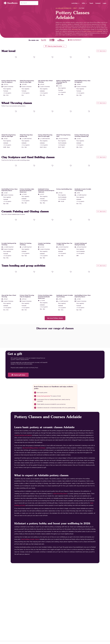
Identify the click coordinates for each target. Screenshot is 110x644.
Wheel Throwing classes (17, 103)
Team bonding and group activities (23, 266)
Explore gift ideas (18, 375)
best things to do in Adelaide (93, 31)
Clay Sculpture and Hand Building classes (28, 157)
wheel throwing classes (60, 494)
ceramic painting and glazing (23, 435)
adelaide (63, 8)
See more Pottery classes (55, 318)
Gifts (85, 3)
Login (104, 3)
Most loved (8, 51)
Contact (98, 3)
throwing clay (76, 30)
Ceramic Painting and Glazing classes (25, 211)
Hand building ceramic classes (30, 539)
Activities (76, 3)
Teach (91, 3)
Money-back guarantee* (44, 396)
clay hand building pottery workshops (34, 448)
